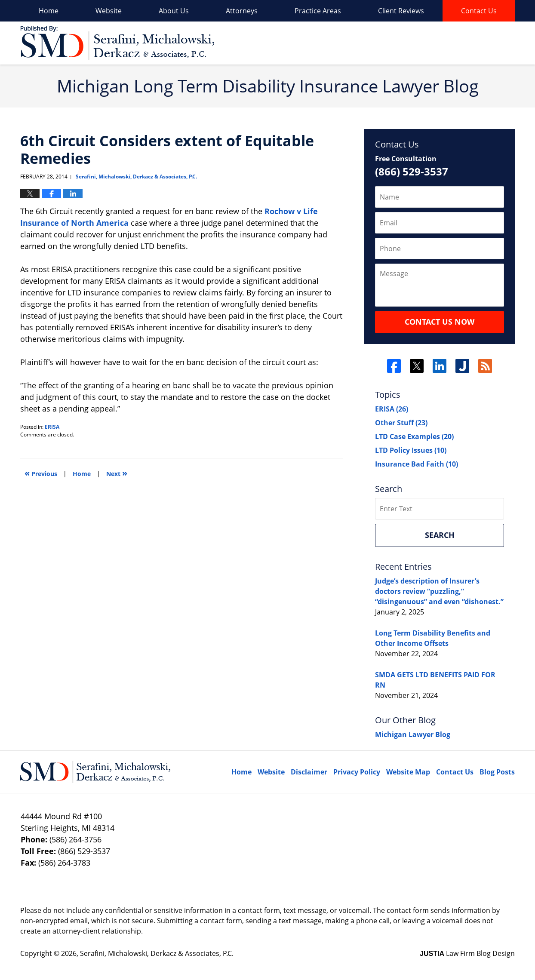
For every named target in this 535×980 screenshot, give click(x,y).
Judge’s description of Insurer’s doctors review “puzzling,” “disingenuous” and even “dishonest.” (439, 591)
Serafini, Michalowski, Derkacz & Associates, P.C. (157, 953)
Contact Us (479, 11)
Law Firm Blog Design (467, 953)
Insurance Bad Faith (417, 464)
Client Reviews (401, 11)
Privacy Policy (357, 772)
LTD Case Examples (414, 436)
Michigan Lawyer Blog (413, 734)
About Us (174, 11)
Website (109, 11)
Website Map (408, 772)
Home (49, 11)
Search (440, 535)
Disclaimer (309, 772)
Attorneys (242, 11)
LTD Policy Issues (411, 450)
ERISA (52, 427)
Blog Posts (497, 772)
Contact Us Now (440, 322)
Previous (41, 473)
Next (117, 473)
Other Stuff (401, 423)
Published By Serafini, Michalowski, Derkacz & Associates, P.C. (466, 43)
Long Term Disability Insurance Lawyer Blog (117, 43)
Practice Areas (318, 11)
